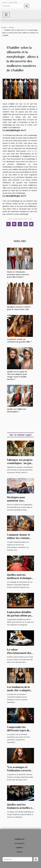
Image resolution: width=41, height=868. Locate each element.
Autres (11, 27)
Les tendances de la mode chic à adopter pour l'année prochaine (20, 690)
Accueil (4, 27)
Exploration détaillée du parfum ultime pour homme (20, 615)
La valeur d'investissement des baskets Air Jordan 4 (19, 653)
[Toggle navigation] (6, 15)
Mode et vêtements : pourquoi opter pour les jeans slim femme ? (18, 274)
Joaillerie (19, 848)
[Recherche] (12, 6)
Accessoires (19, 843)
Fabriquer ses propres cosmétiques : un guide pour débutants (20, 463)
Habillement (19, 839)
